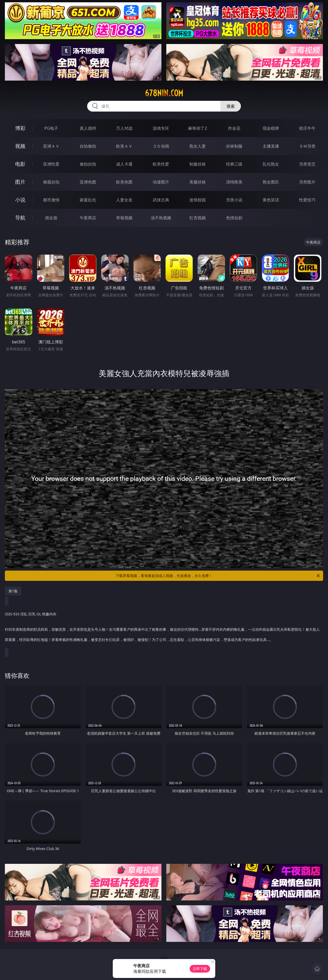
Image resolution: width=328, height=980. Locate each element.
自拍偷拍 (88, 146)
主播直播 (271, 146)
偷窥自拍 (51, 182)
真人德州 (88, 128)
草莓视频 (124, 218)
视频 (20, 146)
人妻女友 (124, 200)
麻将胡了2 (197, 128)
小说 (20, 200)
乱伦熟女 (271, 164)
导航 (20, 218)
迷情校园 (198, 200)
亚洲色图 (88, 182)
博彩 (20, 128)
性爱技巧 (307, 200)
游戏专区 (161, 128)
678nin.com (164, 93)
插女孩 (51, 218)
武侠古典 (161, 200)
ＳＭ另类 (307, 146)
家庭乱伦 (88, 200)
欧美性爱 (161, 164)
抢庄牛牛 (307, 128)
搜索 (231, 106)
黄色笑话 (271, 200)
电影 (20, 164)
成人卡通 (124, 164)
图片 (20, 182)
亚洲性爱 (51, 164)
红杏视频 (198, 218)
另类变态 (307, 164)
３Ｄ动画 (161, 146)
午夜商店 (88, 218)
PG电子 (51, 128)
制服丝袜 (198, 164)
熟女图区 (271, 182)
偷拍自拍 (88, 164)
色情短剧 (234, 218)
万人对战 (124, 128)
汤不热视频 (161, 218)
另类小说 (234, 200)
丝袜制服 (234, 146)
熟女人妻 (198, 146)
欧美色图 (124, 182)
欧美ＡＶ (124, 146)
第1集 (13, 591)
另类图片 (307, 182)
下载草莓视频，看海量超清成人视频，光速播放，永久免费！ (218, 576)
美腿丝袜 (198, 182)
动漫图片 (161, 182)
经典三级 (234, 164)
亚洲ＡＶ (51, 146)
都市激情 (51, 200)
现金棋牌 (271, 128)
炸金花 (234, 128)
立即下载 (200, 969)
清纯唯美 (234, 182)
